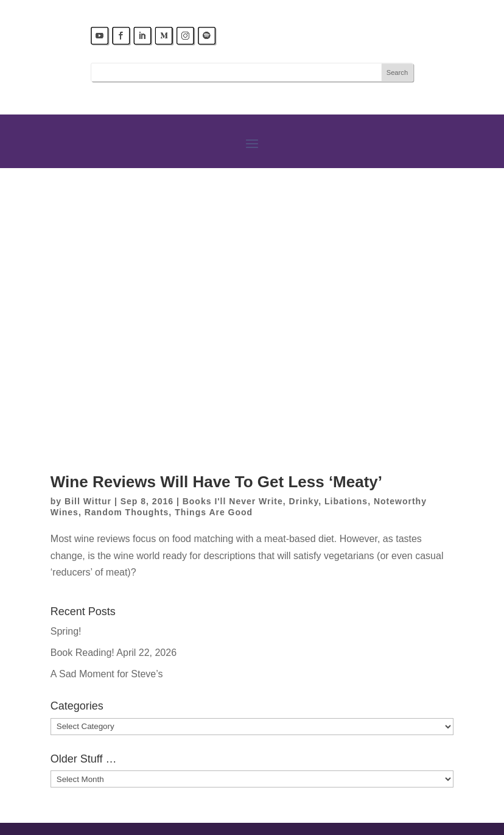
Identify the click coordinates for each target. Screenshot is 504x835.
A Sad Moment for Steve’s (107, 674)
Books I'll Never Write (233, 501)
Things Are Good (214, 512)
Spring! (66, 631)
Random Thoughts (127, 512)
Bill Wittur (88, 501)
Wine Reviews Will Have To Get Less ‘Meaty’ (216, 482)
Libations (346, 501)
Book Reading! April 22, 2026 (114, 653)
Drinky (304, 501)
